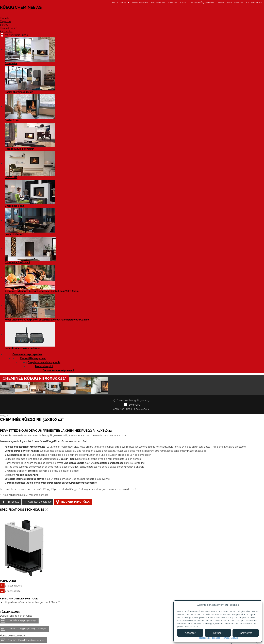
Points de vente (174, 15)
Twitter (200, 595)
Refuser (218, 633)
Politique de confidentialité (165, 639)
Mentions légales (114, 639)
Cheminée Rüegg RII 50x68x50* (74, 133)
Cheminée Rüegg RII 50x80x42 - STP (77, 362)
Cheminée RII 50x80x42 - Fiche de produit (80, 374)
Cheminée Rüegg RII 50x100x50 (130, 526)
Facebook (209, 577)
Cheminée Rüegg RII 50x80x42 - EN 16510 (80, 328)
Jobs (102, 585)
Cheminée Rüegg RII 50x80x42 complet (79, 339)
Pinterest (200, 589)
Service (150, 15)
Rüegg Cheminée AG (70, 13)
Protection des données (209, 638)
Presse (168, 2)
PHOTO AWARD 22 (182, 2)
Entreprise (120, 2)
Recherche (142, 2)
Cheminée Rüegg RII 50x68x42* (75, 458)
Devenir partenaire (87, 2)
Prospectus (184, 246)
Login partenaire (105, 2)
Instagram (209, 583)
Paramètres (246, 633)
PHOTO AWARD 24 (201, 2)
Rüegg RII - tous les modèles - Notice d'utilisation (83, 394)
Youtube (200, 577)
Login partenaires (140, 591)
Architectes (202, 15)
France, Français (64, 2)
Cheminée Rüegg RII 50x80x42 (75, 320)
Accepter (190, 633)
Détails (61, 487)
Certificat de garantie (189, 255)
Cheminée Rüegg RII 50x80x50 (191, 133)
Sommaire (132, 133)
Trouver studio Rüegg (192, 263)
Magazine (130, 15)
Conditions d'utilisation (137, 639)
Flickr (200, 583)
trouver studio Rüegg (72, 578)
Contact (131, 2)
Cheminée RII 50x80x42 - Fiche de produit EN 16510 (84, 382)
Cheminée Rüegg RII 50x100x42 (76, 526)
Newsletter (157, 2)
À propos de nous (109, 581)
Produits (109, 15)
